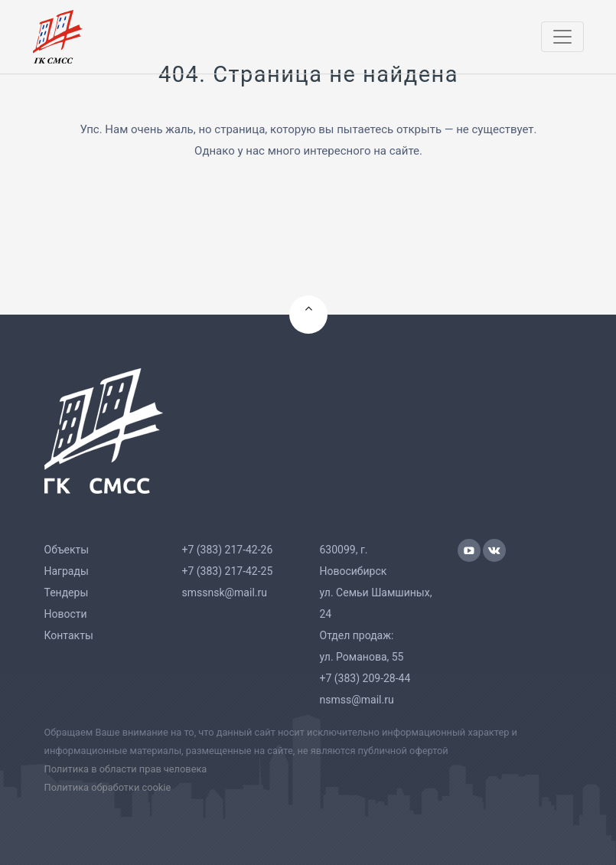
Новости (66, 614)
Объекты (67, 550)
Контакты (69, 635)
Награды (67, 571)
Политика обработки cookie (108, 787)
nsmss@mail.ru (357, 700)
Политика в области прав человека (126, 769)
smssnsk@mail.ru (225, 592)
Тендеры (67, 592)
